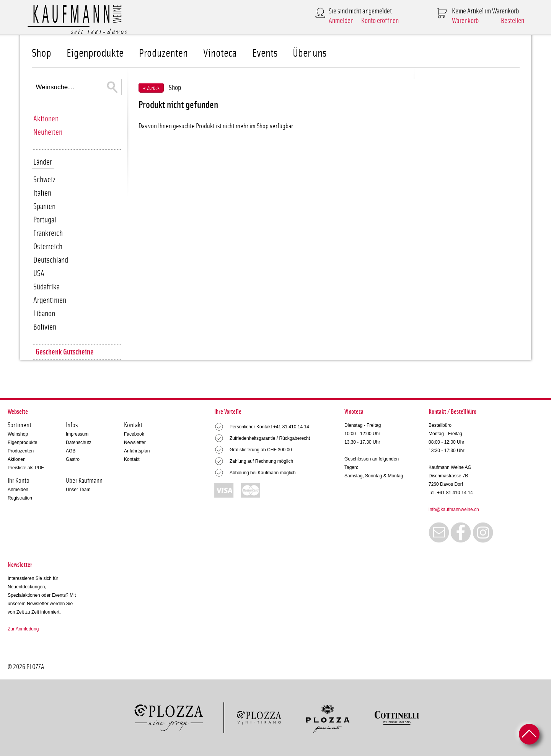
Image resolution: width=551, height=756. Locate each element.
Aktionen (46, 119)
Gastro (73, 459)
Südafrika (46, 287)
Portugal (45, 220)
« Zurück (151, 88)
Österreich (48, 247)
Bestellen (513, 21)
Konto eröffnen (380, 21)
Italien (42, 193)
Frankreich (48, 233)
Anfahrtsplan (137, 451)
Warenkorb (465, 21)
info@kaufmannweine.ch (454, 509)
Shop (42, 53)
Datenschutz (79, 442)
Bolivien (45, 327)
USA (39, 273)
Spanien (44, 207)
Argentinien (50, 300)
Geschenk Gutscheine (65, 352)
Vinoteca (220, 53)
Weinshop (18, 434)
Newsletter (135, 442)
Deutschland (51, 260)
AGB (71, 451)
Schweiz (44, 180)
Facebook (134, 434)
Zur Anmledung (23, 629)
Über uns (310, 53)
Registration (20, 498)
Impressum (77, 434)
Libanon (44, 314)
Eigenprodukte (95, 53)
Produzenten (163, 53)
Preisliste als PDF (26, 468)
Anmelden (341, 21)
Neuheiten (48, 132)
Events (265, 53)
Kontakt (132, 459)
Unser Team (78, 490)
